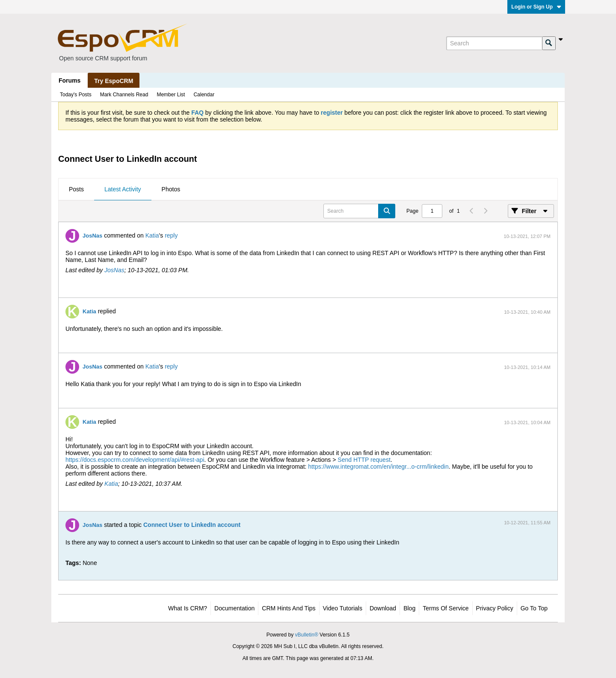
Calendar (204, 95)
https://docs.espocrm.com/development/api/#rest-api (135, 460)
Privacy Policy (495, 608)
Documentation (234, 608)
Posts (76, 189)
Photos (171, 189)
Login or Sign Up (536, 7)
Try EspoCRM (114, 81)
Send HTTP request (364, 460)
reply (171, 235)
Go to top (534, 608)
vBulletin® (307, 635)
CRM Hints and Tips (289, 608)
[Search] (494, 43)
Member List (171, 95)
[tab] (76, 190)
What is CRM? (188, 608)
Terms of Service (446, 608)
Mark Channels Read (124, 95)
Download (383, 608)
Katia (152, 235)
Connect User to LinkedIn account (192, 525)
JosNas (92, 236)
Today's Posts (76, 95)
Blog (409, 608)
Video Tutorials (343, 608)
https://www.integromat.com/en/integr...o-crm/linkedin (378, 467)
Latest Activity (123, 189)
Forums (70, 80)
